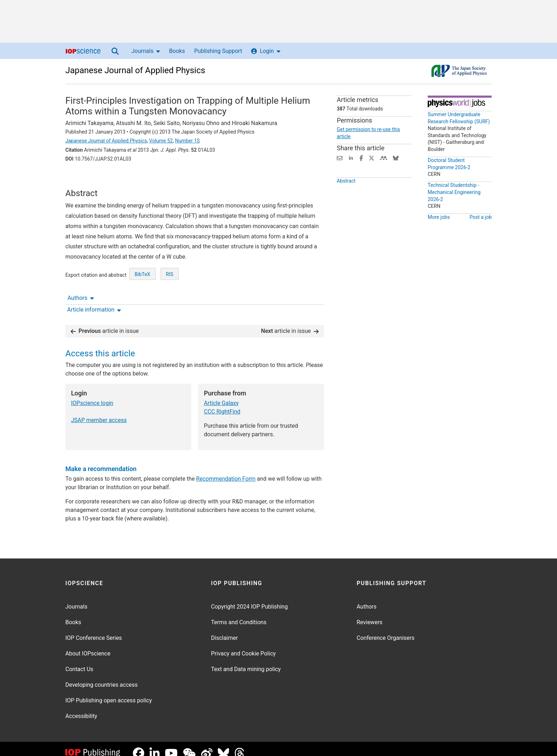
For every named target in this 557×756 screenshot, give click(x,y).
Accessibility (81, 708)
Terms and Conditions (239, 614)
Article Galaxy (221, 394)
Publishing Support (218, 51)
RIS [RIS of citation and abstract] (170, 297)
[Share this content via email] (340, 158)
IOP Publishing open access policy (109, 692)
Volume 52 (161, 141)
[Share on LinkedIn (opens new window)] (351, 158)
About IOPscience (88, 645)
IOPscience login (92, 394)
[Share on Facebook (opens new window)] (361, 158)
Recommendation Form (226, 470)
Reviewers (370, 614)
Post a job (481, 217)
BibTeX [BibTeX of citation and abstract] (142, 297)
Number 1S (188, 141)
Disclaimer (224, 629)
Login (266, 51)
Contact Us (79, 661)
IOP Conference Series (94, 629)
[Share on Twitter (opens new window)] (372, 158)
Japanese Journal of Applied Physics (135, 70)
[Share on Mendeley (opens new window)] (384, 158)
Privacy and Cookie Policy (243, 645)
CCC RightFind (222, 403)
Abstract (346, 194)
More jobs (439, 217)
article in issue (105, 322)
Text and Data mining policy (246, 661)
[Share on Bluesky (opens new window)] (396, 158)
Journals (146, 51)
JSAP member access (99, 411)
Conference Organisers (386, 629)
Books (177, 51)
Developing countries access (102, 676)
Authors (81, 179)
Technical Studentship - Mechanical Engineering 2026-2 (454, 192)
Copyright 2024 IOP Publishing (249, 598)
